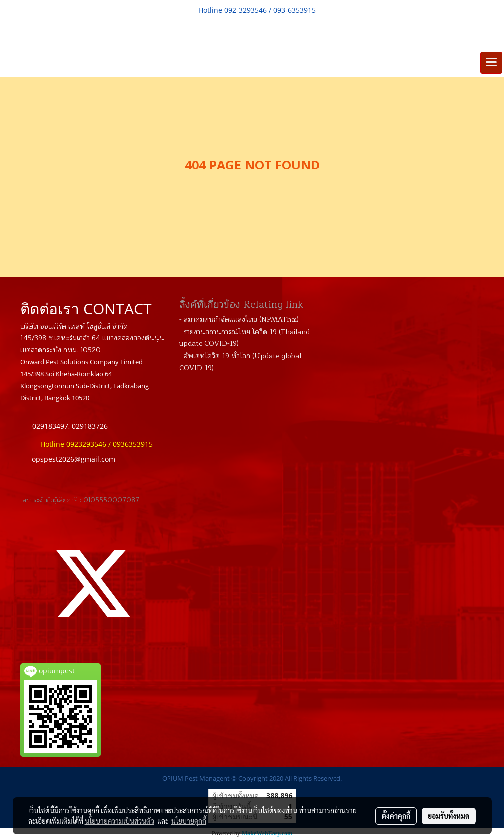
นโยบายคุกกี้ (189, 821)
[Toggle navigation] (491, 63)
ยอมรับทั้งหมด (449, 816)
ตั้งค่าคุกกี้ (396, 816)
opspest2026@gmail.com (74, 459)
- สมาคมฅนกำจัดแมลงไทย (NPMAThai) (239, 319)
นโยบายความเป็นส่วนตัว (119, 821)
